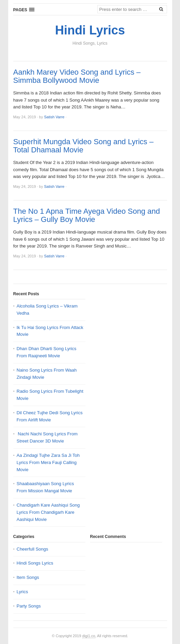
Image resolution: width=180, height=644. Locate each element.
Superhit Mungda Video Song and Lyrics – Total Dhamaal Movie (84, 146)
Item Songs (28, 577)
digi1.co (89, 636)
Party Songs (29, 606)
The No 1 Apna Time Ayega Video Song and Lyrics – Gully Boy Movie (87, 215)
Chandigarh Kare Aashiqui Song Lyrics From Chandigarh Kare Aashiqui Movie (48, 512)
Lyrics (22, 592)
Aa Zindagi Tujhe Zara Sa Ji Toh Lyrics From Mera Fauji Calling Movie (48, 462)
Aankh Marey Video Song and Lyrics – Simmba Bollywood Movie (77, 76)
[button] (24, 10)
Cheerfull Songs (33, 549)
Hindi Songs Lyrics (35, 563)
